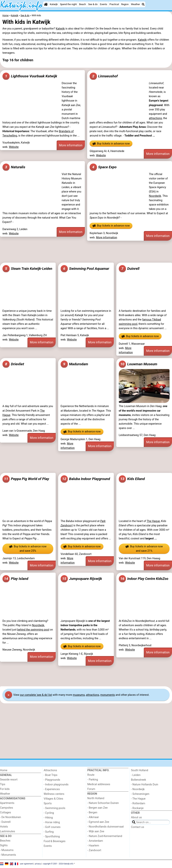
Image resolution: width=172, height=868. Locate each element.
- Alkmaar (93, 817)
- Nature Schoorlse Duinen (103, 803)
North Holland (96, 798)
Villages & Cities (54, 799)
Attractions (50, 770)
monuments (107, 695)
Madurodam (74, 364)
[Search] (143, 4)
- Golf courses (52, 827)
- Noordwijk (138, 789)
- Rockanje (137, 808)
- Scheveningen (140, 794)
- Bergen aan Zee (97, 808)
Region (125, 4)
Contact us (138, 827)
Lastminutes (7, 831)
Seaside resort (9, 780)
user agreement (27, 864)
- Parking (93, 780)
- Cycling (49, 813)
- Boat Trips (51, 775)
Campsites (7, 808)
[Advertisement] (86, 252)
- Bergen (92, 813)
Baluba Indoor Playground (85, 479)
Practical (114, 4)
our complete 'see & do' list (36, 695)
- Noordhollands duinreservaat (106, 827)
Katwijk (54, 4)
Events (104, 4)
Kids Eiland (132, 479)
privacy (38, 864)
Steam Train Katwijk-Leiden (27, 269)
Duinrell (129, 269)
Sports (48, 803)
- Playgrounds (52, 780)
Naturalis (14, 167)
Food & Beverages (55, 841)
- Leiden (136, 775)
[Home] (46, 4)
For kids (5, 789)
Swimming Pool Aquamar (85, 269)
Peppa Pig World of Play (26, 479)
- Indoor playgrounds (56, 785)
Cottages (5, 813)
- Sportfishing (52, 837)
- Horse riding (52, 822)
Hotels (4, 827)
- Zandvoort (94, 850)
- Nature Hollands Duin (145, 785)
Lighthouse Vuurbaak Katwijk (30, 76)
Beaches (5, 841)
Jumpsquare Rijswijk (81, 579)
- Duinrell (5, 822)
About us (136, 817)
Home (4, 770)
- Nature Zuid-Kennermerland (105, 836)
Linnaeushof (104, 76)
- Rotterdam (138, 803)
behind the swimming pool (33, 630)
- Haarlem (93, 846)
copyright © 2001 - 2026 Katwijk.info (58, 864)
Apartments (7, 803)
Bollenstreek (139, 780)
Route (91, 775)
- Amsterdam (95, 841)
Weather (135, 4)
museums (79, 695)
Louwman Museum (138, 364)
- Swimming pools (55, 808)
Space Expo (103, 167)
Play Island (15, 579)
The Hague (153, 521)
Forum (91, 789)
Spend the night (68, 4)
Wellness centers (54, 794)
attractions (155, 118)
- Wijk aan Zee (96, 831)
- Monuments (8, 855)
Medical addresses (99, 784)
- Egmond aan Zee (98, 822)
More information (71, 145)
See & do (93, 4)
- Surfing (49, 832)
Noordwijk (155, 196)
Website (14, 147)
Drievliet (13, 364)
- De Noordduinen (11, 817)
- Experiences (52, 789)
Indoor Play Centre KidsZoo (144, 579)
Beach (82, 4)
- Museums (7, 850)
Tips (3, 784)
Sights (4, 845)
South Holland (140, 770)
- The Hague (138, 799)
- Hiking (48, 818)
